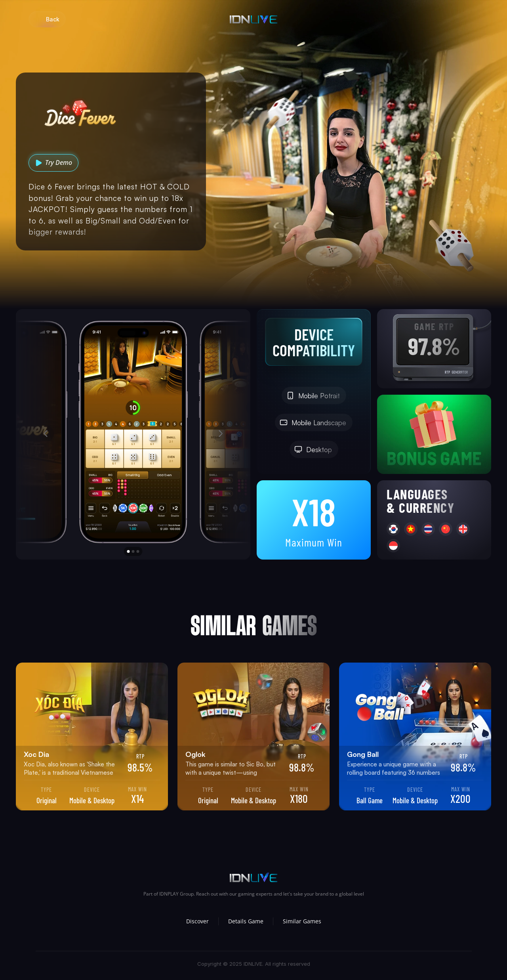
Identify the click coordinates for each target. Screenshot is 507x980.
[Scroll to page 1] (128, 551)
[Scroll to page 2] (133, 551)
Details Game (246, 921)
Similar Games (302, 921)
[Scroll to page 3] (139, 551)
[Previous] (46, 434)
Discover (197, 921)
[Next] (220, 434)
